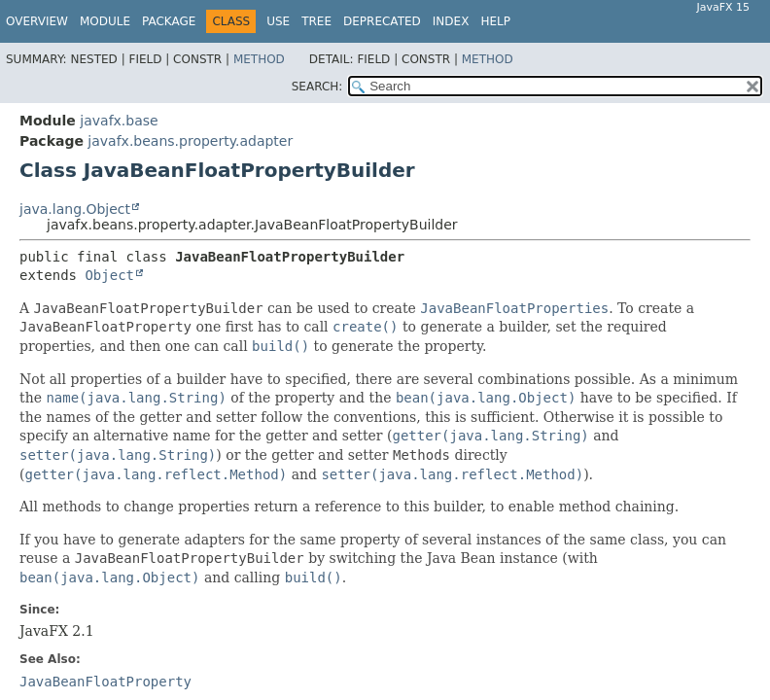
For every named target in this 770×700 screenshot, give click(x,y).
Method (259, 59)
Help (495, 21)
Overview (37, 21)
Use (278, 21)
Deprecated (382, 21)
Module (105, 21)
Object (109, 275)
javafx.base (119, 121)
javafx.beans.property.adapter (190, 141)
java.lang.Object (75, 209)
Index (451, 21)
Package (169, 21)
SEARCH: (317, 87)
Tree (316, 21)
